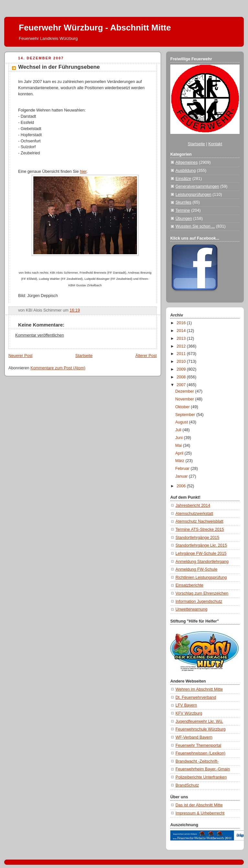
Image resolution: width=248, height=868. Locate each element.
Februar (183, 469)
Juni (180, 438)
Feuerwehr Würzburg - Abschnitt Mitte (95, 28)
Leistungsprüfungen (193, 195)
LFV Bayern (186, 705)
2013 (182, 339)
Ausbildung (186, 171)
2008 (182, 377)
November (185, 399)
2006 (182, 486)
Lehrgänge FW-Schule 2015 (201, 553)
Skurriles (183, 202)
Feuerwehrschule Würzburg (201, 729)
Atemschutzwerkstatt (194, 514)
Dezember (185, 391)
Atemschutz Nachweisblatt (199, 521)
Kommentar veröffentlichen (39, 335)
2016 (182, 323)
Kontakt (215, 144)
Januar (182, 476)
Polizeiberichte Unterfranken (201, 777)
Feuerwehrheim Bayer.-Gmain (203, 769)
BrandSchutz (187, 785)
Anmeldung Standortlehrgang (202, 562)
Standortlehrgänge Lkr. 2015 (201, 545)
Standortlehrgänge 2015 (197, 538)
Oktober (183, 407)
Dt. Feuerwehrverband (196, 697)
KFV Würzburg (189, 713)
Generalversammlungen (197, 186)
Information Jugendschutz (199, 601)
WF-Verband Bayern (194, 737)
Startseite (84, 356)
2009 (182, 369)
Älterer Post (146, 356)
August (182, 422)
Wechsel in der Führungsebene (59, 67)
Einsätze (183, 179)
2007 (182, 385)
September (186, 415)
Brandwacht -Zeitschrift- (197, 761)
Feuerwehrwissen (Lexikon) (200, 753)
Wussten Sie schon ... (195, 226)
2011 (182, 354)
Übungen (184, 219)
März (180, 461)
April (180, 453)
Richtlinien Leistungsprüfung (201, 577)
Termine (183, 210)
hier (83, 172)
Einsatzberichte (189, 585)
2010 (182, 362)
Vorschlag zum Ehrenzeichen (202, 593)
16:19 (75, 310)
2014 (182, 331)
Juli (179, 430)
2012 (182, 346)
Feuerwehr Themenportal (198, 745)
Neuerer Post (20, 356)
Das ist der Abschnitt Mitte (199, 805)
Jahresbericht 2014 (193, 505)
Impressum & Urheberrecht (200, 813)
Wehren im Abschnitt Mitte (199, 689)
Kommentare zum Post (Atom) (58, 368)
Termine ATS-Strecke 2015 (200, 529)
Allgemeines (187, 162)
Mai (179, 446)
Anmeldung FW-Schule (196, 569)
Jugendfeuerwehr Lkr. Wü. (199, 721)
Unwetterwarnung (192, 609)
